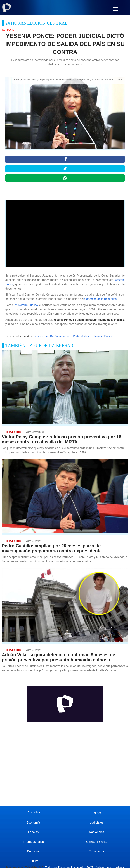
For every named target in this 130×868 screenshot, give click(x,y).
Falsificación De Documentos (52, 336)
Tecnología (97, 851)
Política (97, 813)
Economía (33, 822)
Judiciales (97, 822)
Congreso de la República (101, 299)
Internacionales (33, 842)
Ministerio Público (26, 305)
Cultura (33, 861)
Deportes (33, 851)
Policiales (33, 812)
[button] (115, 9)
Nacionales (97, 832)
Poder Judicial (82, 336)
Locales (33, 832)
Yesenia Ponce (103, 336)
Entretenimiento (97, 842)
